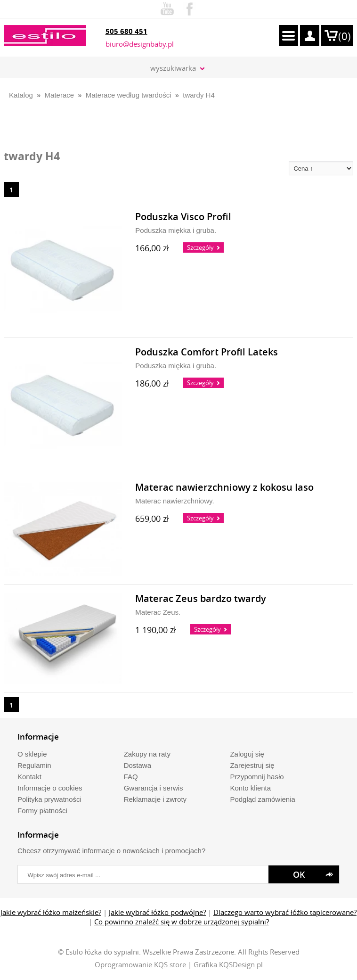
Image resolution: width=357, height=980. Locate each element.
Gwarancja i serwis (154, 788)
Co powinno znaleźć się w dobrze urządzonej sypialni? (182, 922)
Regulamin (34, 765)
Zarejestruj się (252, 765)
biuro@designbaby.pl (140, 44)
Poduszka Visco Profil (183, 217)
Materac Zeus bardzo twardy (201, 599)
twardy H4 (199, 95)
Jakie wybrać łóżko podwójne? (157, 912)
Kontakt (29, 777)
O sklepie (32, 754)
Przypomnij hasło (257, 777)
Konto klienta (250, 788)
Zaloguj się (247, 754)
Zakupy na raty (147, 754)
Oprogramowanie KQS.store (140, 964)
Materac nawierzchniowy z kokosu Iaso (224, 488)
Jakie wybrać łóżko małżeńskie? (51, 912)
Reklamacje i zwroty (155, 799)
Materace (60, 95)
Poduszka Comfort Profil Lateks (207, 352)
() (345, 36)
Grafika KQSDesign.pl (228, 964)
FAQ (131, 777)
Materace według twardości (129, 95)
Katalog (21, 95)
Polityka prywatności (49, 799)
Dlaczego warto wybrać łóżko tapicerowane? (285, 912)
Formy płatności (42, 811)
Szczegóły (200, 247)
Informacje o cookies (50, 788)
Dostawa (138, 765)
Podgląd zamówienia (262, 799)
